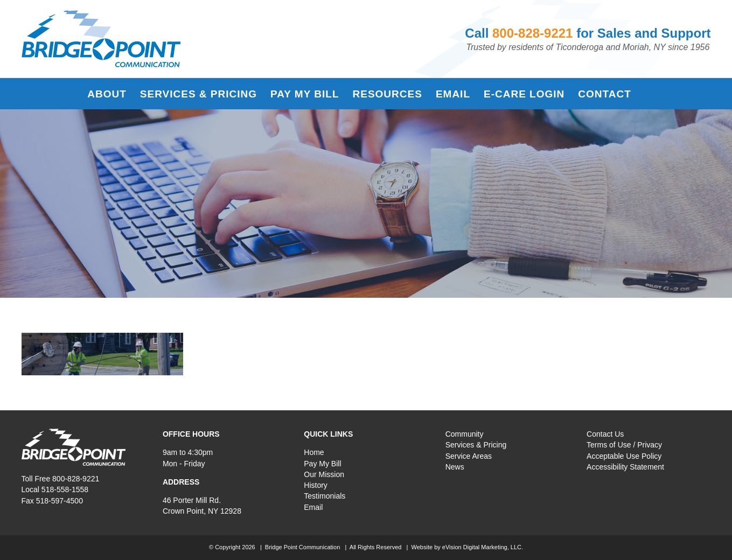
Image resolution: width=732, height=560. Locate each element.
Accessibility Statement (625, 467)
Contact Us (605, 434)
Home (314, 452)
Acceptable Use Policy (624, 456)
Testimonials (325, 496)
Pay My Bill (322, 464)
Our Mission (324, 474)
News (455, 467)
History (316, 485)
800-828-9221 (532, 33)
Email (313, 507)
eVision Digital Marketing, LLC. (483, 547)
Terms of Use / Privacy (624, 445)
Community (465, 434)
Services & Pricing (476, 445)
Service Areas (469, 456)
